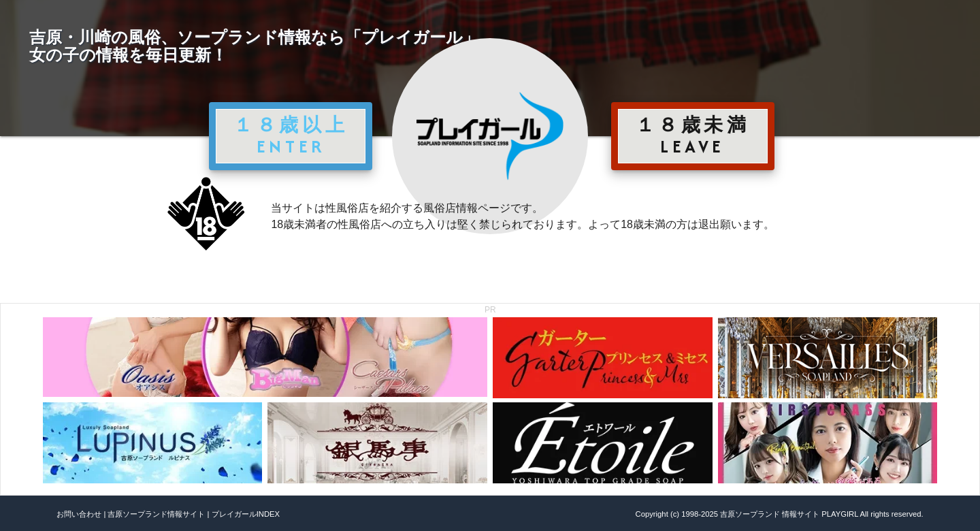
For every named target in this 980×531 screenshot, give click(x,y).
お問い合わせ (79, 514)
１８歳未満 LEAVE (693, 135)
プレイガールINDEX (246, 514)
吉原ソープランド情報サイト (156, 514)
